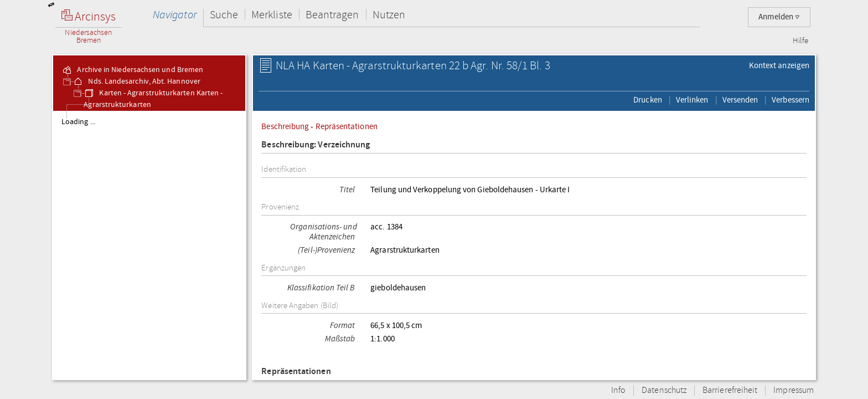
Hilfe (800, 41)
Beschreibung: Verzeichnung (316, 145)
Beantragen (332, 15)
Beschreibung (285, 126)
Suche (224, 15)
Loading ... (78, 122)
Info (618, 390)
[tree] (149, 245)
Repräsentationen (347, 126)
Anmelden (779, 17)
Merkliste (272, 15)
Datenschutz (664, 390)
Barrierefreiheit (730, 390)
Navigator (175, 15)
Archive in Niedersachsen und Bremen (132, 70)
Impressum (794, 390)
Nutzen (389, 15)
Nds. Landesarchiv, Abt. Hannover (136, 81)
